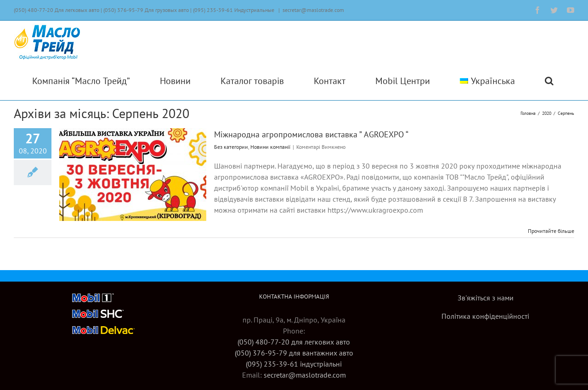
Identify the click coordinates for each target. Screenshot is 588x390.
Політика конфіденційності (485, 316)
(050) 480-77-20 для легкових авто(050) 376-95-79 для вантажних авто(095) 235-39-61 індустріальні (294, 353)
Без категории (231, 147)
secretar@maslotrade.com (313, 10)
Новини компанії (270, 147)
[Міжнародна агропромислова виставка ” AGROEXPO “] (133, 175)
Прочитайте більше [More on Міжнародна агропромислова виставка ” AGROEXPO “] (551, 231)
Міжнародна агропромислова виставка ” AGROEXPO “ (311, 134)
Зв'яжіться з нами (486, 298)
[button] (549, 81)
